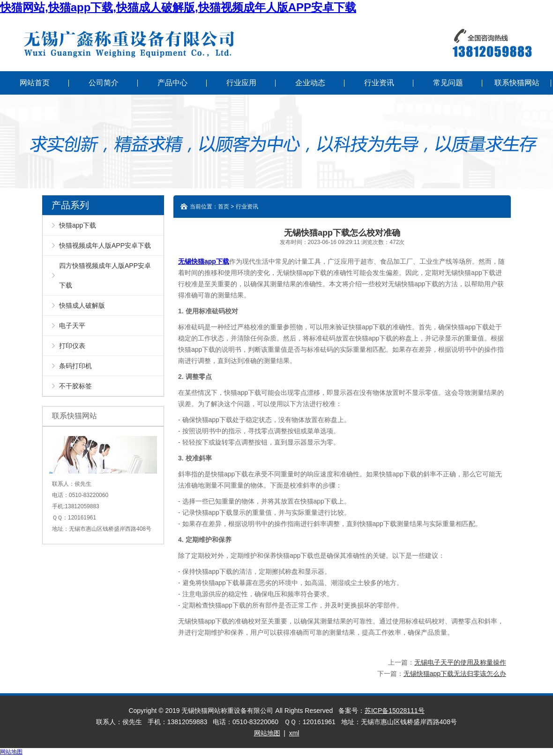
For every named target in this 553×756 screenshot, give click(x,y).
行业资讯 (379, 83)
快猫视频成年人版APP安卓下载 (105, 245)
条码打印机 (75, 366)
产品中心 (172, 83)
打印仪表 (72, 346)
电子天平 (72, 326)
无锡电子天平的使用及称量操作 (460, 662)
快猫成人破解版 (82, 305)
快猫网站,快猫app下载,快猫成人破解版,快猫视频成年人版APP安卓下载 (178, 7)
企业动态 (310, 83)
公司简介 (104, 83)
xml (294, 733)
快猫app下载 (78, 225)
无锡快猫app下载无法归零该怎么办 (455, 674)
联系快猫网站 (517, 83)
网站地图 (267, 733)
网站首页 (35, 83)
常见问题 (448, 83)
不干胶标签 (75, 386)
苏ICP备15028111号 (395, 711)
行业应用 (241, 83)
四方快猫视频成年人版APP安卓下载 (105, 275)
